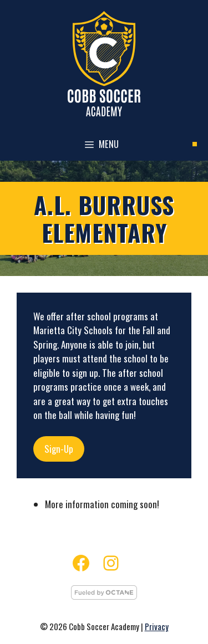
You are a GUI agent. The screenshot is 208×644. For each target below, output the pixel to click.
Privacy (157, 626)
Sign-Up (59, 449)
